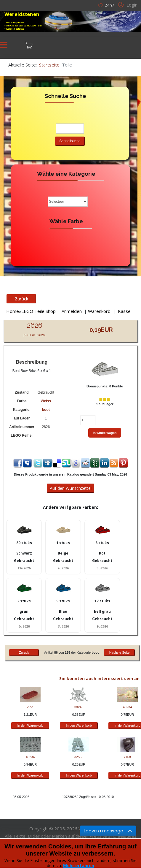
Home (13, 311)
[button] (127, 4)
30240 (79, 707)
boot (46, 410)
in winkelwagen (105, 433)
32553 (79, 757)
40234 (128, 707)
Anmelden (72, 311)
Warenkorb (99, 311)
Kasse (124, 311)
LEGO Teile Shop (39, 311)
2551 (30, 707)
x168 (127, 757)
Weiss (46, 401)
